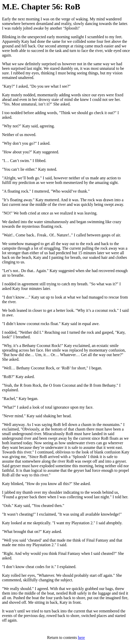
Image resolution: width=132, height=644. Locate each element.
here (81, 638)
